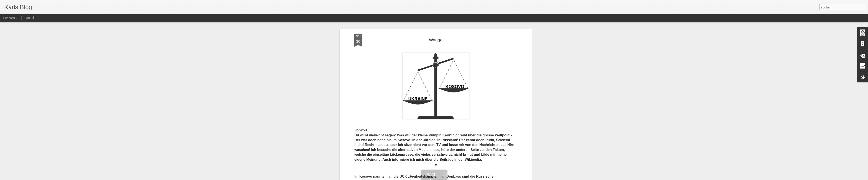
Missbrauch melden (465, 178)
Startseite (30, 18)
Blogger (450, 178)
